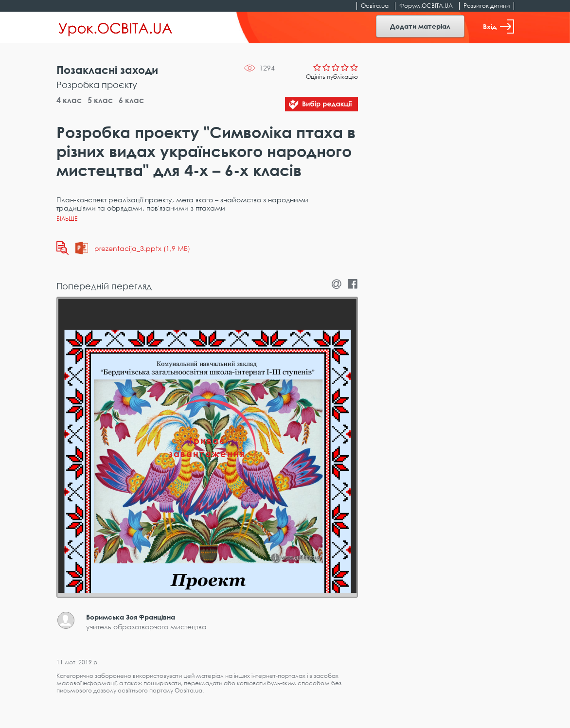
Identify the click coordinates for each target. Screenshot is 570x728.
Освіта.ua (375, 6)
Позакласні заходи (107, 70)
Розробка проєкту (97, 85)
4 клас (69, 100)
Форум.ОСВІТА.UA (426, 6)
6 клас (131, 100)
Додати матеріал (420, 26)
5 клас (100, 100)
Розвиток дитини (487, 6)
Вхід (499, 27)
